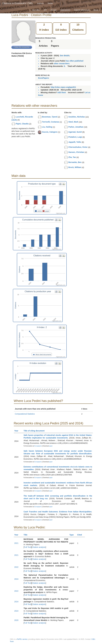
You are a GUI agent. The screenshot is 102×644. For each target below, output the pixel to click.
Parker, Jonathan (76, 127)
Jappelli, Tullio (75, 142)
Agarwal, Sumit (75, 132)
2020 (16, 620)
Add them (62, 92)
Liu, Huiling (47, 127)
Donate (54, 10)
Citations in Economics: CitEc (18, 3)
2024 (16, 579)
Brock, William (75, 167)
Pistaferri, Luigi (75, 137)
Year (17, 431)
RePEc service (22, 639)
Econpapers (38, 446)
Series (50, 3)
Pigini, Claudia (22, 124)
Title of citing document (35, 431)
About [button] (97, 10)
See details (65, 56)
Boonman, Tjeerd (50, 117)
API (45, 10)
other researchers (62, 64)
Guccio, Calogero (50, 132)
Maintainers (65, 10)
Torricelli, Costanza (51, 122)
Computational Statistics (25, 414)
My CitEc (36, 10)
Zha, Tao (72, 157)
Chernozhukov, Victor (78, 147)
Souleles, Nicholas (77, 117)
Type (73, 535)
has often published (75, 61)
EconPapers (44, 78)
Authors (40, 3)
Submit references (82, 10)
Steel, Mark (73, 122)
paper (51, 446)
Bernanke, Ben (75, 162)
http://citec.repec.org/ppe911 (63, 87)
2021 (16, 543)
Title (27, 535)
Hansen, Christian (76, 152)
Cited (81, 535)
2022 (16, 567)
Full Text (27, 547)
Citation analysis (39, 547)
